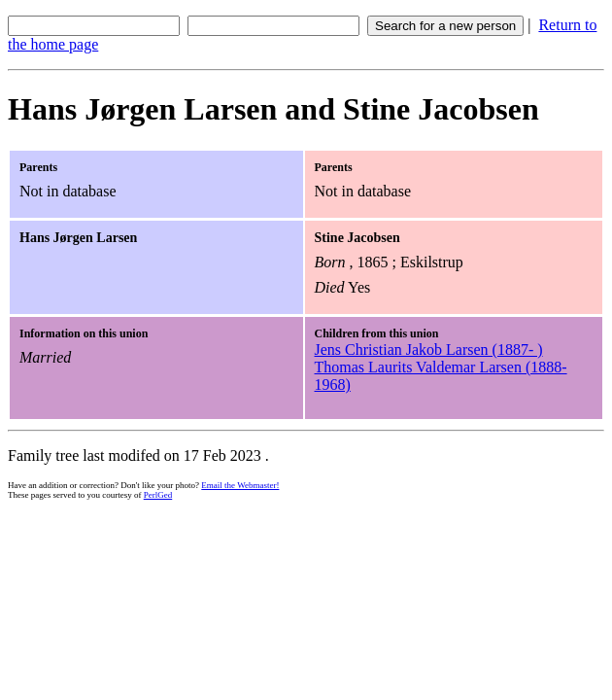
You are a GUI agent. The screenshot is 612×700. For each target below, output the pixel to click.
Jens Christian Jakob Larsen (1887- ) (429, 350)
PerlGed (158, 495)
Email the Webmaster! (240, 485)
